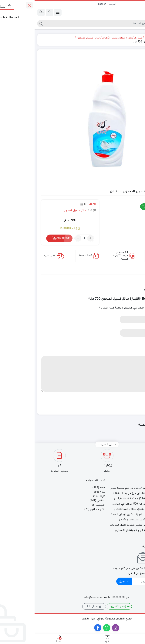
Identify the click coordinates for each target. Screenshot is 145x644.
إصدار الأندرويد (85, 606)
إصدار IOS (60, 606)
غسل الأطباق (100, 38)
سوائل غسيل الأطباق (79, 38)
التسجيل (90, 581)
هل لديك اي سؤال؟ (121, 207)
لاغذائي (114, 38)
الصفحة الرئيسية (131, 38)
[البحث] (64, 24)
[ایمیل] (113, 581)
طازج (68, 492)
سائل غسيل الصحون (54, 38)
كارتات (67, 496)
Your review (130, 354)
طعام (68, 488)
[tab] (128, 271)
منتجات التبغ (63, 509)
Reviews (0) (128, 271)
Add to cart (29, 238)
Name (134, 314)
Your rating (131, 340)
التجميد (66, 505)
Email (134, 327)
